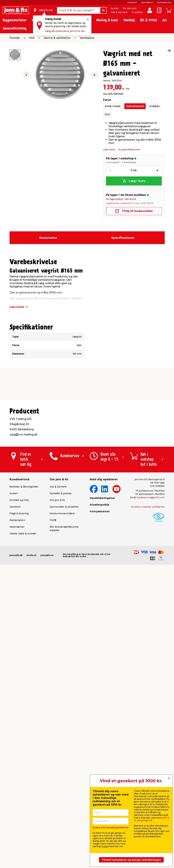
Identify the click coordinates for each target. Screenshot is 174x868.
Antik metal (113, 106)
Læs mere (109, 149)
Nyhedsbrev (147, 2)
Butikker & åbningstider (24, 487)
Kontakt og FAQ (19, 500)
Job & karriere (119, 12)
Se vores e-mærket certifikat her (148, 507)
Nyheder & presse (61, 493)
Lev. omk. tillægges (113, 93)
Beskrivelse (48, 238)
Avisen (115, 8)
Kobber (155, 106)
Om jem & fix (57, 500)
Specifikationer (123, 238)
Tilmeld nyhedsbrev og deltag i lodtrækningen (131, 860)
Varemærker (17, 527)
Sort (107, 114)
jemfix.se (32, 555)
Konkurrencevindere (62, 513)
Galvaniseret (135, 106)
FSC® (53, 520)
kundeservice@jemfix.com (151, 497)
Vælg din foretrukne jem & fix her (65, 31)
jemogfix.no (47, 555)
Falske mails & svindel (23, 534)
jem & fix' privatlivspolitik (152, 819)
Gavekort (132, 2)
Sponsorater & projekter (64, 507)
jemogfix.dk (16, 555)
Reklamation (17, 520)
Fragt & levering (19, 513)
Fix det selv (130, 8)
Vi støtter (137, 12)
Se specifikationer (129, 149)
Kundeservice (164, 2)
